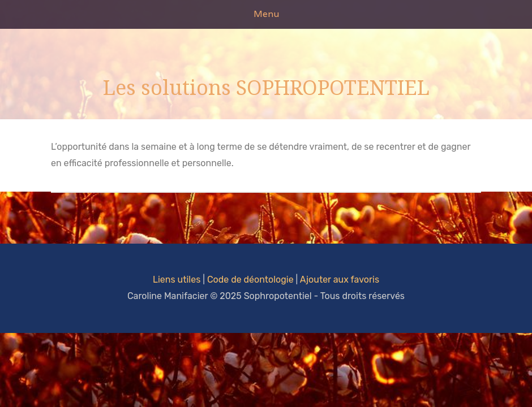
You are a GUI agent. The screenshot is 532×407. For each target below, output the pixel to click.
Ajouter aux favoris (340, 280)
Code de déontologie (250, 280)
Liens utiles (177, 280)
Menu (266, 14)
